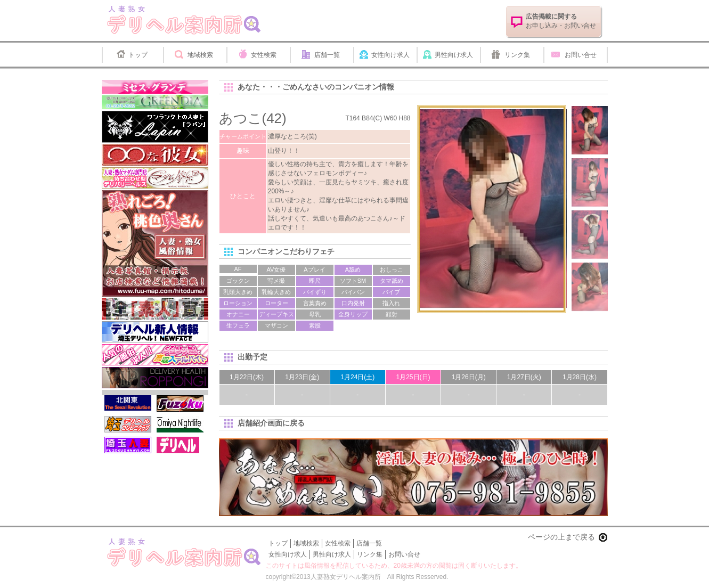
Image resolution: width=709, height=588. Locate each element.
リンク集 (517, 55)
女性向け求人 (390, 55)
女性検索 (264, 55)
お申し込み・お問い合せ (561, 21)
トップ (138, 55)
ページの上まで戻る (561, 537)
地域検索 (200, 55)
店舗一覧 (327, 55)
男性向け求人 (454, 55)
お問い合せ (581, 55)
